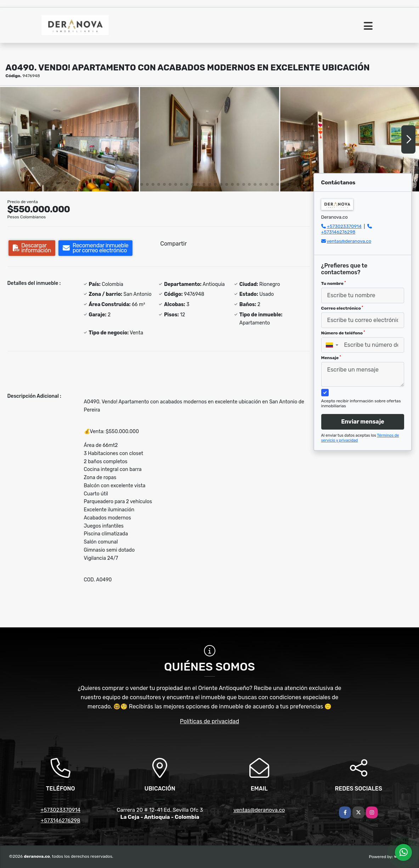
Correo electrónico (342, 308)
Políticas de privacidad (209, 721)
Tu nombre (334, 283)
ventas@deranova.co (349, 241)
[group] (69, 139)
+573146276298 (338, 232)
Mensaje (331, 358)
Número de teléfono (343, 333)
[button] (108, 184)
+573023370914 (344, 226)
